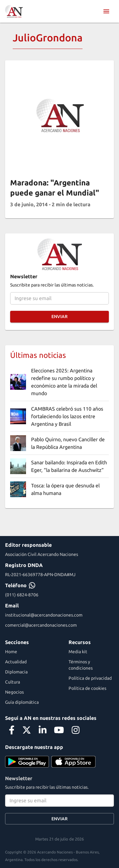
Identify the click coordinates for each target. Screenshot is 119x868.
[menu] (106, 11)
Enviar (60, 317)
